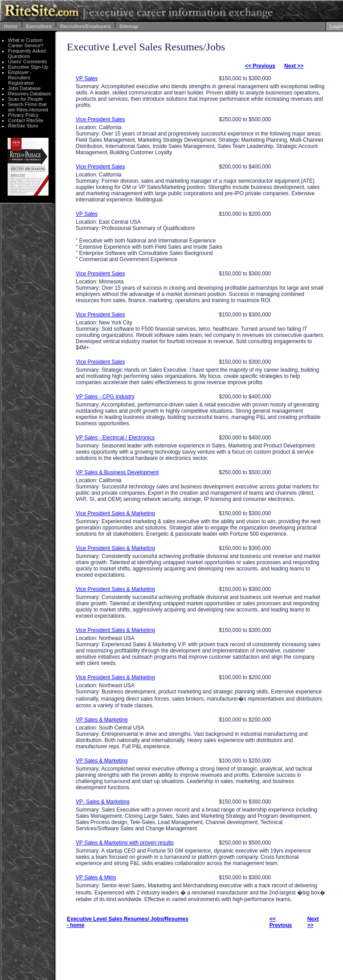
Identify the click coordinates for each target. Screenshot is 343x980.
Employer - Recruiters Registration (21, 78)
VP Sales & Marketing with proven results (125, 843)
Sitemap (129, 26)
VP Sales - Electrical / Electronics (115, 438)
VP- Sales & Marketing (103, 802)
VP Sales (87, 78)
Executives (39, 26)
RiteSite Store (23, 126)
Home (11, 26)
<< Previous (260, 66)
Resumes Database (30, 94)
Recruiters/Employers (86, 26)
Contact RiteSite (26, 120)
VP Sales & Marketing (102, 720)
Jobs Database (24, 88)
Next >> (294, 66)
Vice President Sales (100, 119)
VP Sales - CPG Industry (105, 397)
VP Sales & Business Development (117, 472)
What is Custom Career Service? (26, 43)
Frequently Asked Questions (27, 53)
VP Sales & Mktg (96, 877)
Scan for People (25, 99)
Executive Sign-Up (28, 67)
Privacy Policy (23, 115)
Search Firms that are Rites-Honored (28, 107)
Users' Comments (27, 62)
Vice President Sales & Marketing (115, 513)
